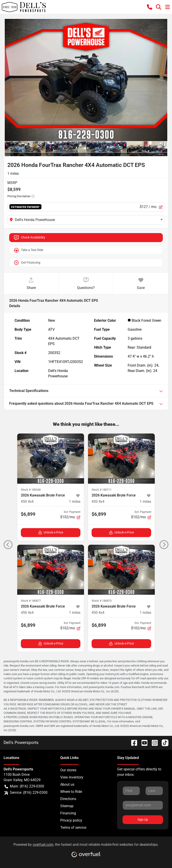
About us (67, 784)
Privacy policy (71, 820)
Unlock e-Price (51, 532)
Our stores (68, 770)
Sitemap (67, 806)
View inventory (72, 777)
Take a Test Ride (28, 250)
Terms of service (73, 828)
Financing (68, 813)
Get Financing (27, 263)
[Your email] (143, 805)
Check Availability (29, 238)
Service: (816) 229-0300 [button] (26, 793)
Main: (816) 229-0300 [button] (24, 786)
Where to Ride (71, 792)
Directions (68, 799)
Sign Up (143, 820)
